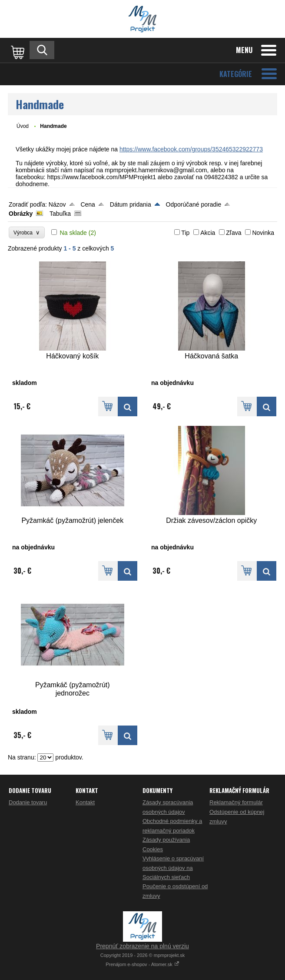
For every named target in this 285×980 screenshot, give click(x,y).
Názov (57, 204)
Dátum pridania (131, 204)
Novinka (263, 233)
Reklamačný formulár (236, 802)
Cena (88, 204)
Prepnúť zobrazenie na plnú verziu (142, 946)
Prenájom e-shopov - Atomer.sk (142, 964)
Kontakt (85, 802)
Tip (185, 233)
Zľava (234, 233)
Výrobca (27, 232)
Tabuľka (60, 214)
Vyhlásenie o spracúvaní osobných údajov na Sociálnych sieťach (173, 868)
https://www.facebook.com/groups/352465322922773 (191, 149)
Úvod (23, 126)
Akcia (208, 233)
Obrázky (21, 214)
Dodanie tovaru (28, 802)
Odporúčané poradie (194, 204)
